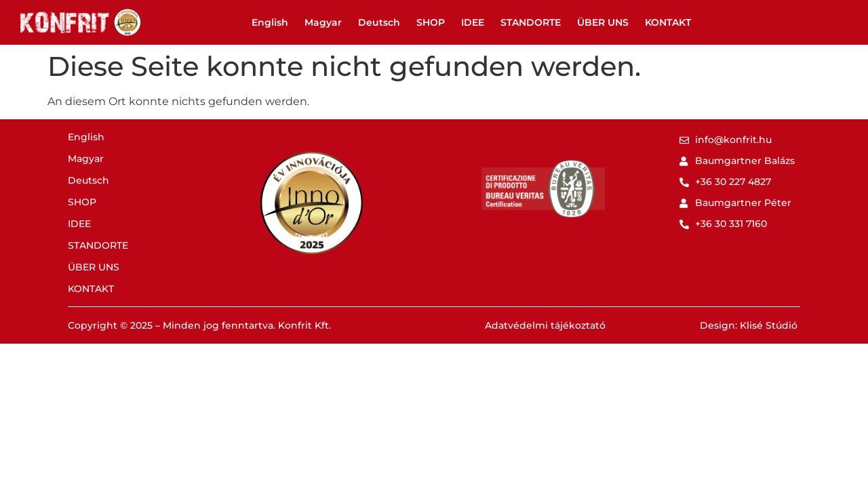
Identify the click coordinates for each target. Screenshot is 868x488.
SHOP (431, 22)
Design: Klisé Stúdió (749, 325)
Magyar (323, 22)
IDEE (473, 22)
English (270, 22)
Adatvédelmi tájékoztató (545, 325)
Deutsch (379, 22)
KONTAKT (668, 22)
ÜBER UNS (603, 22)
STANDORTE (531, 22)
